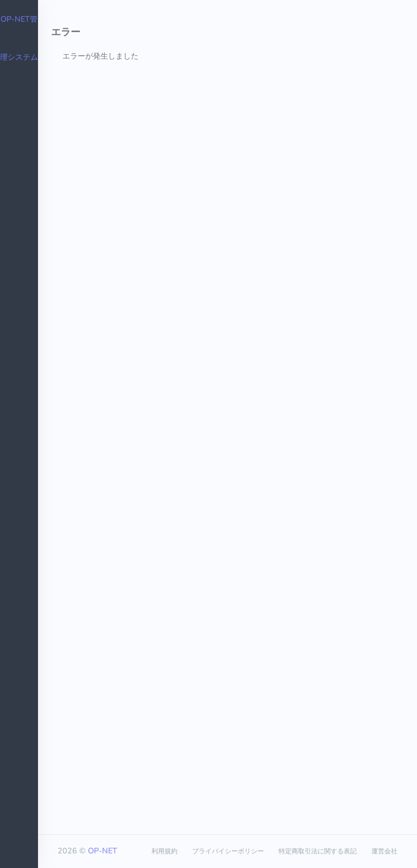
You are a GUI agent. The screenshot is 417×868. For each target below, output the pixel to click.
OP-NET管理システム (19, 38)
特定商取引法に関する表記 (318, 851)
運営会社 (384, 851)
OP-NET (103, 851)
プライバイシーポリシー (228, 851)
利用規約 (165, 851)
